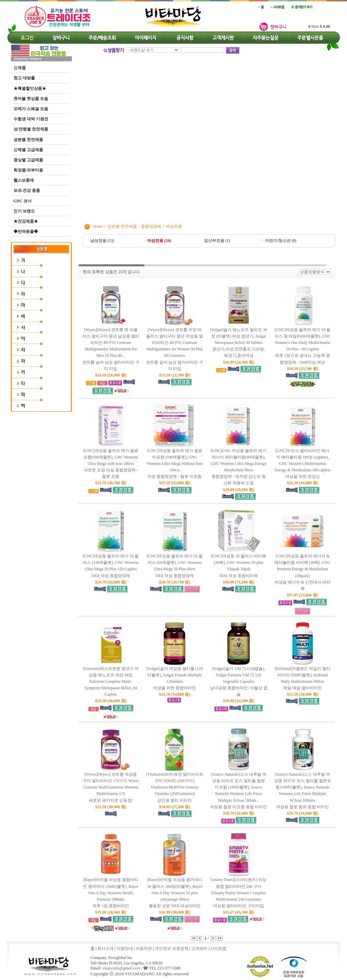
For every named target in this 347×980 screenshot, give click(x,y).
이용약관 (144, 948)
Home (98, 226)
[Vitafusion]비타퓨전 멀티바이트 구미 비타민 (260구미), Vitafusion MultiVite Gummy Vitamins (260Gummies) (175, 788)
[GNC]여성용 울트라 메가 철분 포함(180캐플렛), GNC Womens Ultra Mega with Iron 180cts (111, 464)
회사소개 (105, 948)
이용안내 (125, 948)
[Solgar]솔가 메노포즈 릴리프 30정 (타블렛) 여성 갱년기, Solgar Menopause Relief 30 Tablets (239, 343)
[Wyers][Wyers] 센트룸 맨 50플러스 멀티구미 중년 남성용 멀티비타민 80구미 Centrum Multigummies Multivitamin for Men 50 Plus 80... (111, 350)
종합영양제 (151, 226)
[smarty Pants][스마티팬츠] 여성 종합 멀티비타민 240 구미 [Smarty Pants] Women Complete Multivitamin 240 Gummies (239, 893)
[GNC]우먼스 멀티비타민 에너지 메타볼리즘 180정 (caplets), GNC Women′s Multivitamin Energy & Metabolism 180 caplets (303, 464)
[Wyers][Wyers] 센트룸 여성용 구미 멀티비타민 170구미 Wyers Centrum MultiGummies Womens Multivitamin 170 (111, 788)
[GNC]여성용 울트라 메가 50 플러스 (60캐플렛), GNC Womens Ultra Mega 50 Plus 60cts (175, 566)
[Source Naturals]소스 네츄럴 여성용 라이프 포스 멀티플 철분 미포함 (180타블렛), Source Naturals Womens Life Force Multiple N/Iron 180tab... (239, 791)
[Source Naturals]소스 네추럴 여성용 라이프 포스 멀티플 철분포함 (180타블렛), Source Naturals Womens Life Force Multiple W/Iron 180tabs (303, 791)
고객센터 (199, 948)
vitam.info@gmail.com (121, 968)
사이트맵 (218, 948)
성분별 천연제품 (122, 226)
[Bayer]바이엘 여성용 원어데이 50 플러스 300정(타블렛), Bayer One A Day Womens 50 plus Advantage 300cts (175, 893)
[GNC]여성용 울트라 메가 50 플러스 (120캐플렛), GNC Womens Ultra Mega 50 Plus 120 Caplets (111, 566)
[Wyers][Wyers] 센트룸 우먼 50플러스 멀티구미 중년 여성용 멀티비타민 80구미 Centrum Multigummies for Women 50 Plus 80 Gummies (175, 350)
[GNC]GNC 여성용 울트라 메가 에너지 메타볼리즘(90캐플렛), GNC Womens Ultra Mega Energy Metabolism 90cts (239, 467)
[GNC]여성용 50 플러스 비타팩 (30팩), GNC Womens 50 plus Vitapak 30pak (239, 566)
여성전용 (174, 226)
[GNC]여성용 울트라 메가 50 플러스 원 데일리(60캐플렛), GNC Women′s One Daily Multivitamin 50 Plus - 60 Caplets (303, 346)
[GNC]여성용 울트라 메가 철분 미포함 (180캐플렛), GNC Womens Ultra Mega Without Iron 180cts (175, 464)
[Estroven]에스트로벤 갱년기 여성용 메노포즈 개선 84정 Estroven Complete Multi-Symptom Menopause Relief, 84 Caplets (111, 682)
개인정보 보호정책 (172, 948)
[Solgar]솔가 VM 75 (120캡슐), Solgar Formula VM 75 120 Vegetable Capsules (239, 682)
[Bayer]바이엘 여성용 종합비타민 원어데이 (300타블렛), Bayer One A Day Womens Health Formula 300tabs (111, 893)
